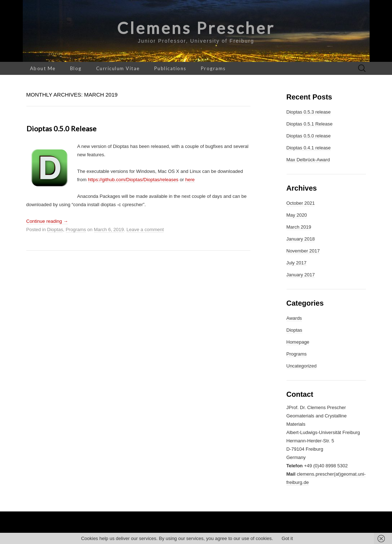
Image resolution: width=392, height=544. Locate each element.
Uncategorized (302, 366)
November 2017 (303, 251)
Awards (294, 318)
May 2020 (297, 215)
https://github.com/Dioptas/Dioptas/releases (133, 180)
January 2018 (301, 239)
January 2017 (301, 275)
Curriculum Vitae (118, 68)
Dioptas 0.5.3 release (309, 112)
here (190, 180)
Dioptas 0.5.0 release (61, 128)
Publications (170, 68)
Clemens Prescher (196, 28)
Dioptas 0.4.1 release (309, 148)
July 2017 (297, 263)
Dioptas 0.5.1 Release (310, 124)
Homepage (298, 342)
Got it (287, 538)
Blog (76, 68)
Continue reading (47, 221)
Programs (213, 68)
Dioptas (55, 230)
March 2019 (299, 227)
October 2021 (301, 203)
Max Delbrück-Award (308, 160)
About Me (43, 68)
